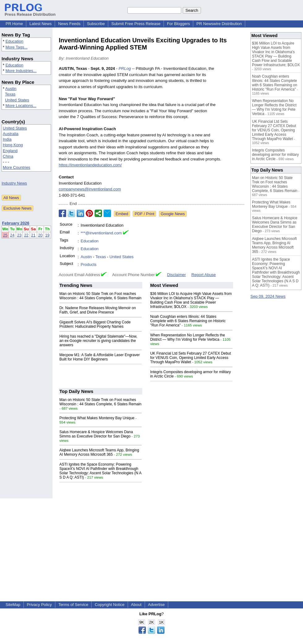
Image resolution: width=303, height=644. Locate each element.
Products (89, 264)
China (8, 156)
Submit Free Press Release (136, 24)
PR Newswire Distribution (219, 24)
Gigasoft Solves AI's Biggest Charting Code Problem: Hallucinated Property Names (95, 324)
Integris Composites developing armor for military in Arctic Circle (275, 155)
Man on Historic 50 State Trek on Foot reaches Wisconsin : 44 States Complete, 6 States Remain (100, 296)
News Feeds (69, 24)
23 (19, 235)
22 (26, 235)
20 (40, 235)
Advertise (156, 605)
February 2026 (16, 223)
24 (12, 235)
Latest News (41, 24)
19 (47, 235)
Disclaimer (176, 275)
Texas (10, 94)
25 (5, 235)
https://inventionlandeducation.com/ (90, 165)
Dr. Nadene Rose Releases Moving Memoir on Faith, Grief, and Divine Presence (98, 310)
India (7, 139)
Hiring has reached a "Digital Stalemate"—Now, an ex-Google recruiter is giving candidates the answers (98, 341)
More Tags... (17, 47)
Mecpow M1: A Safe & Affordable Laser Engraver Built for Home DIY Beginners (100, 357)
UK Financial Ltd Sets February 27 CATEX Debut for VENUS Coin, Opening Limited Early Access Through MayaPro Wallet (191, 358)
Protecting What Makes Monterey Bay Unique (97, 418)
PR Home (14, 24)
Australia (11, 134)
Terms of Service (73, 605)
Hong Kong (13, 145)
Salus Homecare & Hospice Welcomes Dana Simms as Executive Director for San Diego (96, 434)
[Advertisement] (152, 542)
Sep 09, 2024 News (268, 296)
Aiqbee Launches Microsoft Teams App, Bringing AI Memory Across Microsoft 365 (99, 452)
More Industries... (21, 71)
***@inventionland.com (101, 233)
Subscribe (96, 24)
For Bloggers (178, 24)
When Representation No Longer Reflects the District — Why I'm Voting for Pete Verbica (188, 337)
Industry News (14, 183)
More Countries (17, 167)
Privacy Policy (39, 605)
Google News (173, 214)
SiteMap (13, 605)
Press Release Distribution (30, 12)
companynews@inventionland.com (90, 189)
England (10, 151)
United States (17, 100)
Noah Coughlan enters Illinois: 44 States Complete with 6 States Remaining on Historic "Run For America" (188, 321)
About (136, 605)
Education (15, 41)
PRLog (125, 68)
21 (33, 235)
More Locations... (21, 106)
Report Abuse (204, 275)
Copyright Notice (109, 605)
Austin (11, 89)
